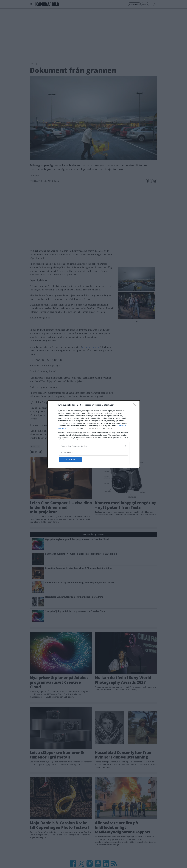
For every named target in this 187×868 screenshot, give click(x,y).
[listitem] (94, 446)
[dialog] (94, 434)
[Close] (135, 405)
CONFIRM (70, 460)
